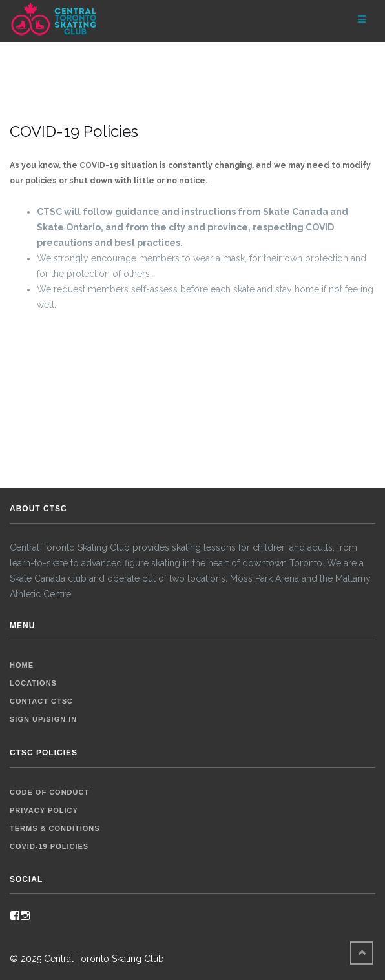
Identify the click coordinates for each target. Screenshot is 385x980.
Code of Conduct (49, 792)
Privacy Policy (44, 810)
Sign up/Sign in (43, 719)
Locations (33, 683)
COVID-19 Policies (49, 846)
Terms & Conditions (55, 828)
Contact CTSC (41, 701)
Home (22, 665)
